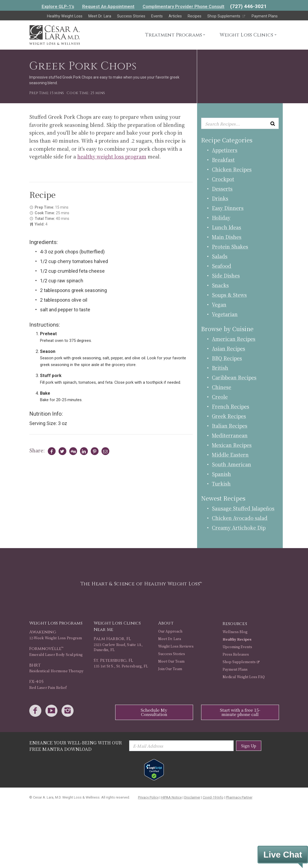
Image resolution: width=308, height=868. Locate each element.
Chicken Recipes (232, 169)
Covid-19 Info (213, 797)
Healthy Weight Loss (65, 16)
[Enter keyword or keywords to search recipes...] (240, 123)
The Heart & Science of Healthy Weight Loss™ (141, 584)
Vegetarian (225, 314)
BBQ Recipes (227, 358)
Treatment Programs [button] (173, 35)
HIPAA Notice (171, 797)
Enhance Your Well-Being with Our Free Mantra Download (76, 746)
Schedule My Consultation (154, 712)
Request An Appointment (108, 7)
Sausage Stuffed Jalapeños (243, 508)
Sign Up (249, 746)
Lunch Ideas (227, 227)
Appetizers (225, 150)
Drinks (220, 198)
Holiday (221, 217)
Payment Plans (265, 16)
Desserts (222, 189)
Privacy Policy (148, 797)
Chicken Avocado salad (240, 518)
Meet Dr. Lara (100, 16)
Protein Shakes (230, 246)
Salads (220, 256)
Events (157, 16)
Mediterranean (230, 435)
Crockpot (223, 179)
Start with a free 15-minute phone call (240, 712)
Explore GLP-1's (58, 7)
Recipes (195, 16)
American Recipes (234, 339)
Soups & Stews (229, 295)
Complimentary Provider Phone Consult (184, 7)
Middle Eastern (230, 455)
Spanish (221, 474)
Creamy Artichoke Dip (239, 527)
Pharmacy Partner (239, 797)
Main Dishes (227, 237)
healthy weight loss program (112, 156)
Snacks (220, 285)
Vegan (219, 304)
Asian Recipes (229, 348)
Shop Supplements (227, 16)
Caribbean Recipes (234, 377)
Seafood (222, 266)
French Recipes (231, 406)
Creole (220, 397)
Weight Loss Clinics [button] (246, 35)
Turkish (221, 483)
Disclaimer (192, 797)
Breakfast (223, 160)
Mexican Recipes (232, 445)
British (220, 368)
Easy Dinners (228, 208)
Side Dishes (226, 275)
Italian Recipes (230, 426)
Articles (175, 16)
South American (231, 464)
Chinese (222, 387)
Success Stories (131, 16)
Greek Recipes (229, 416)
